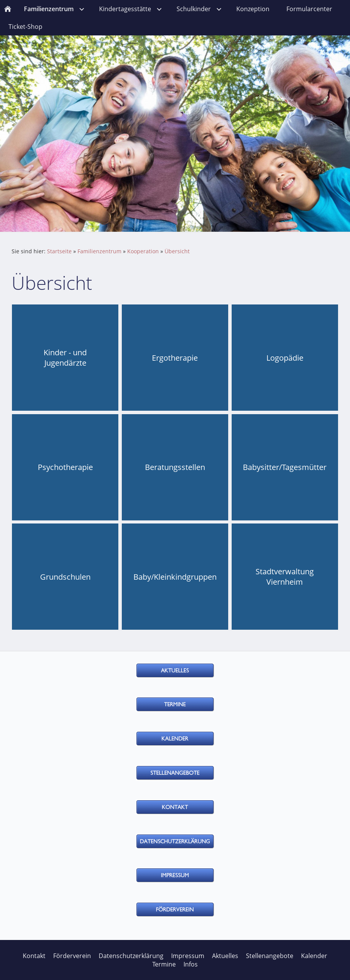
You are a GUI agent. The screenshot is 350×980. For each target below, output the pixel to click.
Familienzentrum (99, 251)
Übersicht (177, 251)
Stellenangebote (270, 956)
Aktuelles (225, 956)
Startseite (59, 251)
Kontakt (34, 956)
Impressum (188, 956)
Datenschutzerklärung (131, 956)
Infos (191, 964)
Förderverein (72, 956)
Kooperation (143, 251)
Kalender (314, 956)
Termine (164, 964)
